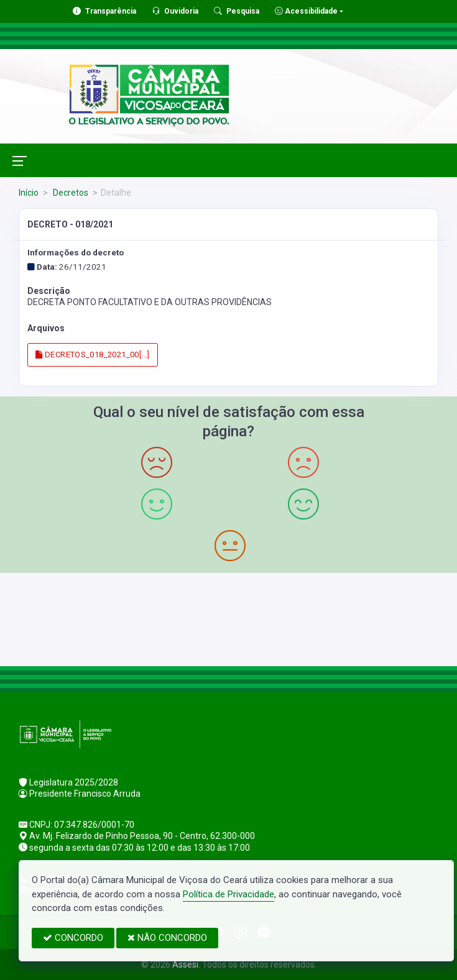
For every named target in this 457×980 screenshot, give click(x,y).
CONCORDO (73, 938)
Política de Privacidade (228, 894)
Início (29, 193)
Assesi (185, 964)
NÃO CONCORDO (167, 938)
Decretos (70, 193)
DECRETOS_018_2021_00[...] (93, 355)
